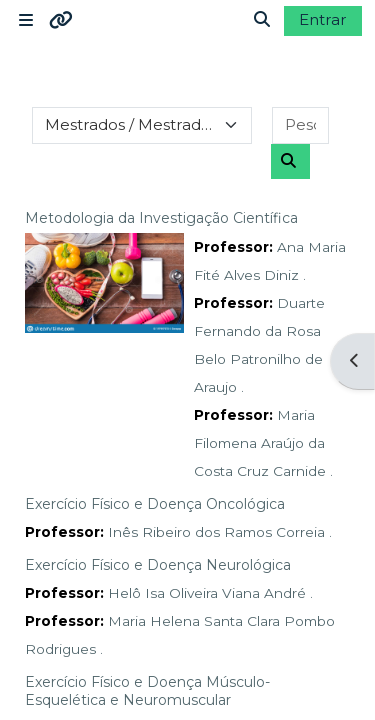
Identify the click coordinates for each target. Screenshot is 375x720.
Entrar (323, 19)
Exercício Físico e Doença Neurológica (158, 565)
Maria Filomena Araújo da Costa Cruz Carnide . (263, 443)
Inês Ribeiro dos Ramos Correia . (220, 532)
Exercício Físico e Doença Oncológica (155, 504)
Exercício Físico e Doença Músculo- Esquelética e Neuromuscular (147, 691)
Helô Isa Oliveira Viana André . (210, 593)
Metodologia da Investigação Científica (161, 218)
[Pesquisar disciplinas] (300, 125)
